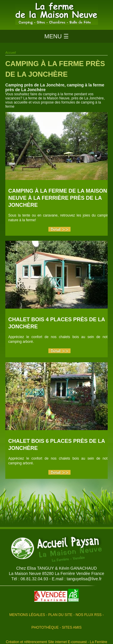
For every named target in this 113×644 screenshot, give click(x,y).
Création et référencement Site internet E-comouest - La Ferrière (57, 642)
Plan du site (60, 615)
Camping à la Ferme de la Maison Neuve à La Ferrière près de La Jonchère (58, 198)
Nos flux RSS (89, 615)
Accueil (10, 53)
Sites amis (72, 627)
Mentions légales (27, 615)
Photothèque (45, 627)
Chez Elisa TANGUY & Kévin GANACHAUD (56, 568)
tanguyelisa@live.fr (84, 579)
